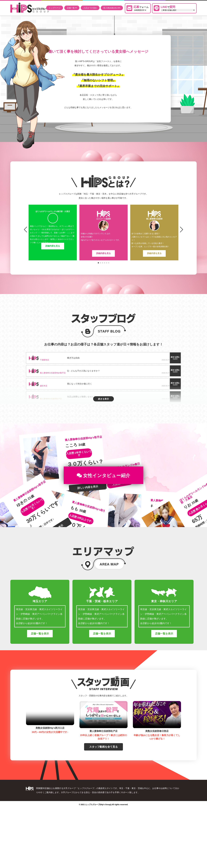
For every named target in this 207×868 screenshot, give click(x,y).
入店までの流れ (90, 8)
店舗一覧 (72, 8)
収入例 (112, 8)
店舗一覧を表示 (40, 645)
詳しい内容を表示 (88, 499)
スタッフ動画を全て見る (103, 758)
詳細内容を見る (53, 253)
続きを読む (175, 358)
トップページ (55, 8)
